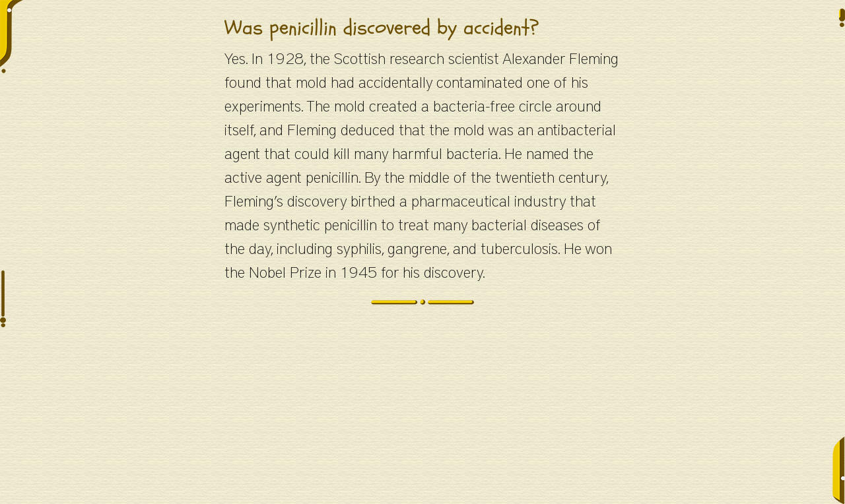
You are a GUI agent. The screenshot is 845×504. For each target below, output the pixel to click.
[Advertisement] (422, 412)
